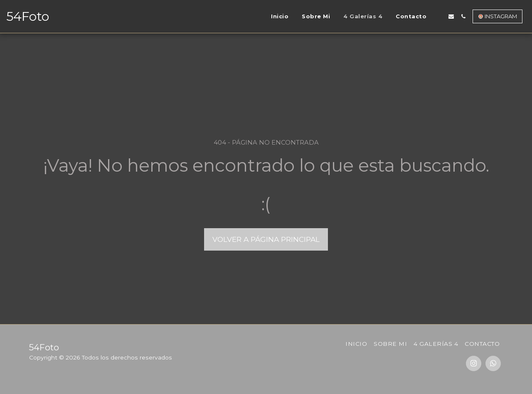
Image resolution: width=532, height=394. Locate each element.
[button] (439, 16)
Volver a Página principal (266, 239)
